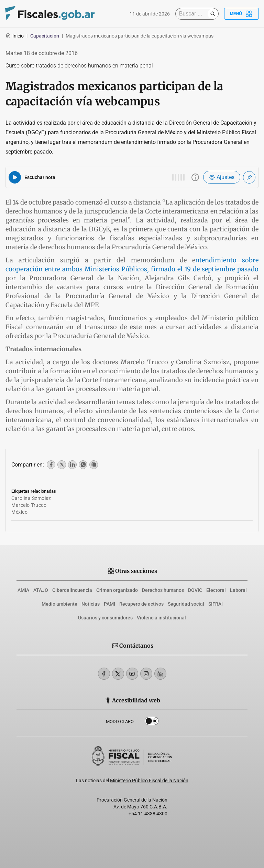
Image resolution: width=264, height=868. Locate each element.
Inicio (15, 36)
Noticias (91, 604)
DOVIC (195, 590)
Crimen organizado (117, 590)
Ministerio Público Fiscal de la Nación (149, 781)
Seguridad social (186, 604)
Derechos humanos (163, 590)
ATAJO (41, 590)
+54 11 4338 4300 (148, 814)
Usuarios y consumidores (105, 618)
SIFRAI (216, 604)
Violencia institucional (161, 618)
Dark (152, 722)
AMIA (23, 590)
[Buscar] (193, 14)
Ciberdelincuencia (72, 590)
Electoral (216, 590)
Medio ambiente (59, 604)
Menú (241, 14)
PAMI (109, 604)
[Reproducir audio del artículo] (15, 177)
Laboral (238, 590)
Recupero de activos (141, 604)
